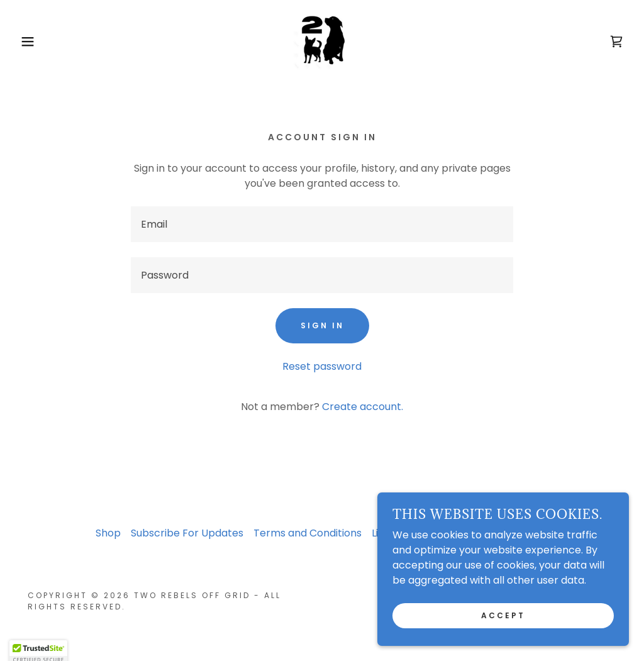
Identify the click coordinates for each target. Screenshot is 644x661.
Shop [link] (108, 533)
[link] (322, 41)
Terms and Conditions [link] (308, 533)
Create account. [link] (363, 407)
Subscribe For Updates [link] (187, 533)
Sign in (322, 325)
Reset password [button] (322, 366)
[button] (32, 42)
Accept (503, 615)
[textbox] (322, 224)
